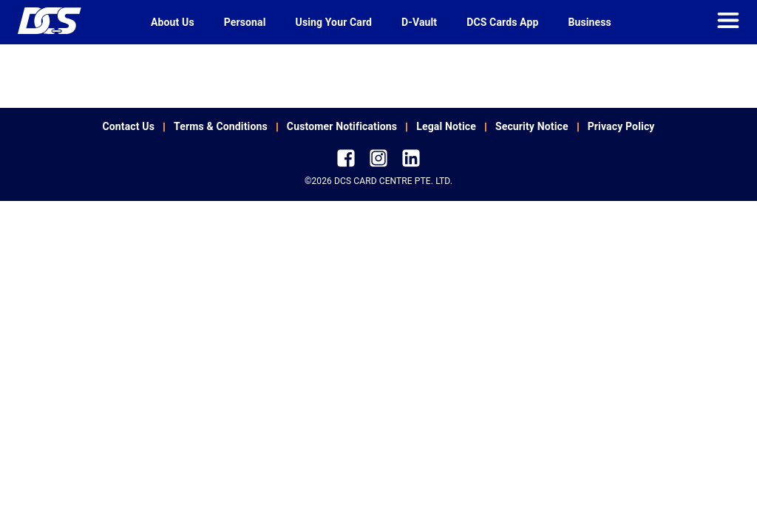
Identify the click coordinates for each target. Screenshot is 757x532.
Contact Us (128, 126)
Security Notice (532, 126)
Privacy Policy (621, 126)
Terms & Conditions (221, 126)
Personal (245, 22)
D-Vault (419, 22)
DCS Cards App (502, 22)
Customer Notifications (342, 126)
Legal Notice (446, 126)
